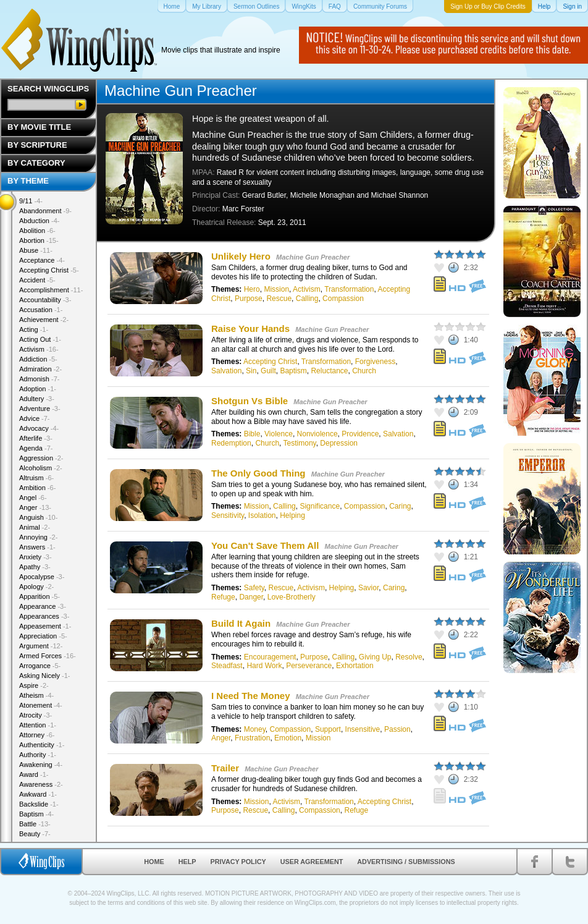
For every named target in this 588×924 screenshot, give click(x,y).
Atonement (41, 705)
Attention (38, 725)
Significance (320, 506)
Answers (37, 547)
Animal (35, 527)
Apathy (35, 567)
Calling (307, 299)
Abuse (36, 250)
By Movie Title (39, 127)
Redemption (231, 443)
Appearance (43, 606)
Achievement (44, 320)
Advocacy (39, 428)
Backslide (39, 804)
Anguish (38, 517)
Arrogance (40, 666)
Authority (38, 755)
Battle (35, 824)
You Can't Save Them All (265, 545)
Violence (279, 434)
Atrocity (36, 715)
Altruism (36, 478)
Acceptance (42, 260)
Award (34, 774)
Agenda (36, 448)
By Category (36, 163)
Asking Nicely (45, 676)
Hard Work (264, 666)
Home (154, 862)
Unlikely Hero (241, 256)
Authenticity (42, 745)
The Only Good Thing (258, 473)
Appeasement (45, 626)
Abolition (37, 231)
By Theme (28, 181)
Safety (254, 588)
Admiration (40, 369)
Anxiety (36, 557)
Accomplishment (51, 290)
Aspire (34, 685)
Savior (368, 588)
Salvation (226, 371)
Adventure (40, 409)
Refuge (223, 597)
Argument (41, 646)
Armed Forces (48, 656)
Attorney (37, 735)
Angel (33, 498)
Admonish (39, 379)
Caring (400, 506)
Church (364, 371)
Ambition (37, 488)
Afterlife (36, 438)
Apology (36, 587)
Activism (307, 289)
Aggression (41, 458)
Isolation (262, 515)
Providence (360, 434)
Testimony (300, 443)
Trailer (225, 768)
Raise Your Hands (250, 328)
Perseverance (309, 666)
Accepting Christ (270, 362)
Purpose (249, 299)
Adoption (38, 389)
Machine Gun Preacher (313, 257)
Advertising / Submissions (406, 862)
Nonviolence (317, 434)
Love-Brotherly (292, 597)
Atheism (36, 695)
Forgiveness (375, 362)
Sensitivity (228, 515)
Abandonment (45, 211)
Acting (34, 329)
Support (328, 729)
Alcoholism (41, 468)
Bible (252, 434)
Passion (397, 729)
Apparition (40, 596)
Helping (292, 515)
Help (187, 862)
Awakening (41, 765)
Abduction (39, 221)
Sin (251, 371)
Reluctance (329, 371)
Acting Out (40, 339)
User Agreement (312, 862)
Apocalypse (42, 577)
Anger (221, 738)
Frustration (252, 738)
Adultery (37, 399)
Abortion (39, 240)
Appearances (44, 616)
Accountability (45, 300)
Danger (251, 597)
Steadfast (227, 666)
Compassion (343, 299)
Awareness (41, 784)
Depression (339, 443)
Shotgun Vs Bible (250, 401)
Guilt (268, 371)
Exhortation (355, 666)
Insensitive (363, 729)
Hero (252, 289)
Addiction (38, 359)
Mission (276, 289)
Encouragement (270, 657)
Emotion (288, 738)
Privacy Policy (238, 862)
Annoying (38, 537)
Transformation (349, 289)
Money (255, 729)
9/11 (31, 201)
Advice (35, 418)
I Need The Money (251, 696)
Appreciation (43, 636)
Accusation (41, 310)
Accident (37, 280)
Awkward (38, 794)
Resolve (409, 657)
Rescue (279, 299)
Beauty (35, 834)
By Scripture (37, 145)
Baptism (293, 371)
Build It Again (241, 623)
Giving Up (375, 657)
